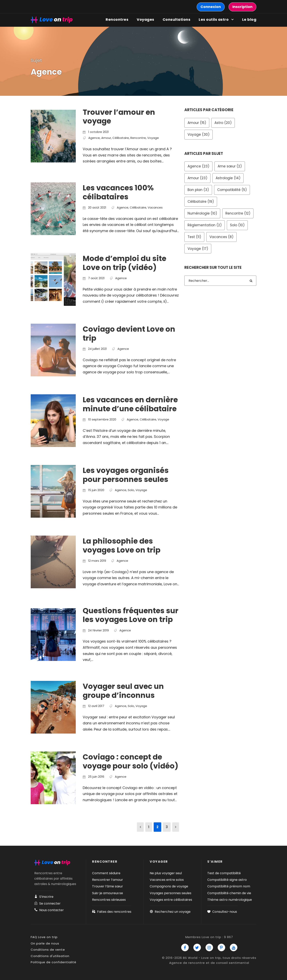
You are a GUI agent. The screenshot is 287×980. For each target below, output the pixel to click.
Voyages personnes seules (171, 893)
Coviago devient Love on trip (129, 333)
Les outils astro (214, 19)
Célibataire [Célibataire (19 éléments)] (201, 202)
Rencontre (138, 138)
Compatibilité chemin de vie (229, 893)
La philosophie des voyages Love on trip (122, 545)
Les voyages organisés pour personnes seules (126, 475)
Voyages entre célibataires (171, 900)
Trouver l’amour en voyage (119, 117)
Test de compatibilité (224, 873)
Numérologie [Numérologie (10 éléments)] (202, 213)
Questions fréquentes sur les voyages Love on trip (131, 615)
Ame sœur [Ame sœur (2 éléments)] (230, 166)
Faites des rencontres (112, 912)
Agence (94, 138)
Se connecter (47, 903)
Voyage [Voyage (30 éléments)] (199, 134)
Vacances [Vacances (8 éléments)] (221, 237)
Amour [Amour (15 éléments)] (197, 123)
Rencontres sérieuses (109, 900)
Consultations (177, 19)
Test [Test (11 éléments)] (194, 237)
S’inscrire (44, 897)
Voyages (145, 19)
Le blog (249, 19)
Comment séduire (106, 873)
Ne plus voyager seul (166, 873)
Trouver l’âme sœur (108, 886)
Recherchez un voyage (170, 912)
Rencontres (117, 19)
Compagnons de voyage (169, 886)
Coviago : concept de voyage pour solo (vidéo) (131, 761)
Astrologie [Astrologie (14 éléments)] (228, 178)
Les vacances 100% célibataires (118, 192)
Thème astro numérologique (230, 900)
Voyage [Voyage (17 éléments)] (198, 249)
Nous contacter (49, 910)
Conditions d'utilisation (50, 956)
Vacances (155, 207)
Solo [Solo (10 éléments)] (237, 225)
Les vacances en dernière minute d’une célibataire (130, 404)
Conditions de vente (48, 950)
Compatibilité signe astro (227, 880)
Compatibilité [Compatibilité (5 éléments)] (232, 190)
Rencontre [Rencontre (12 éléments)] (238, 213)
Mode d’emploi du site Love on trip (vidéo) (124, 263)
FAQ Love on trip (44, 937)
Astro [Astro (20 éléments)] (223, 123)
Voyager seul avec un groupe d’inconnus (123, 691)
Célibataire (121, 138)
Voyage (153, 138)
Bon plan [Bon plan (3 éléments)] (198, 190)
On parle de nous (45, 943)
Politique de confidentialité (54, 962)
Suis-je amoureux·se (108, 893)
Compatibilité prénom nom (229, 886)
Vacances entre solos (167, 880)
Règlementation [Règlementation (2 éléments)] (205, 225)
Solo (131, 490)
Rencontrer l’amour (108, 880)
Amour (106, 138)
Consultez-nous (222, 912)
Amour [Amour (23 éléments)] (197, 178)
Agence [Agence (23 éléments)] (198, 166)
